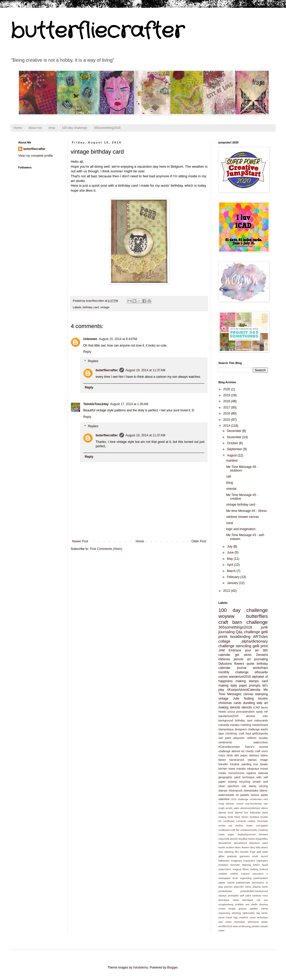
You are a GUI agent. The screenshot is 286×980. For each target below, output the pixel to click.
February (234, 577)
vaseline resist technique (253, 917)
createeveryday (249, 830)
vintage (105, 307)
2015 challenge (240, 799)
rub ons (262, 900)
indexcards (261, 720)
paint (228, 738)
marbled (232, 461)
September (235, 449)
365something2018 (107, 128)
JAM (222, 650)
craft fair (235, 830)
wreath (264, 926)
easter (222, 847)
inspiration (262, 861)
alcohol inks (257, 716)
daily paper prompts (246, 686)
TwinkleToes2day (96, 404)
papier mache (226, 882)
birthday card (91, 307)
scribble (239, 904)
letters (256, 865)
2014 (227, 426)
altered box (241, 812)
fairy (253, 847)
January (233, 583)
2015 (227, 420)
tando (265, 913)
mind (230, 523)
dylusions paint (259, 843)
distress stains (258, 755)
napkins (251, 773)
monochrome (236, 773)
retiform (252, 738)
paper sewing (227, 782)
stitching (236, 913)
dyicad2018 (225, 843)
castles (251, 821)
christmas (231, 733)
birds (230, 817)
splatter (254, 909)
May (230, 559)
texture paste (259, 795)
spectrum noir (237, 786)
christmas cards (230, 703)
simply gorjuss (238, 909)
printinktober (225, 891)
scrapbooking (226, 904)
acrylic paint (232, 808)
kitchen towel (227, 769)
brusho (263, 699)
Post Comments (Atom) (106, 549)
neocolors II (260, 874)
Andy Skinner (226, 804)
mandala (224, 725)
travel (221, 917)
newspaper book (228, 878)
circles (222, 825)
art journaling (257, 659)
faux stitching (226, 852)
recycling (245, 782)
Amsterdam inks (259, 799)
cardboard (229, 821)
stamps (223, 790)
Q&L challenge (248, 632)
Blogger (172, 968)
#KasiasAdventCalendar (244, 690)
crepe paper (226, 834)
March (232, 571)
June (231, 552)
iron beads (261, 764)
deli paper (241, 755)
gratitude (232, 856)
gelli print (260, 646)
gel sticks (243, 655)
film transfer (242, 852)
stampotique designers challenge (239, 729)
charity (250, 751)
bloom (245, 817)
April (230, 565)
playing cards (260, 887)
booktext (254, 817)
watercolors (261, 742)
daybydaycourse (247, 834)
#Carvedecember (229, 747)
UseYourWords (253, 804)
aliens (265, 808)
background (226, 720)
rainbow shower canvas (242, 517)
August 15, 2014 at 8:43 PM (118, 339)
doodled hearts (247, 839)
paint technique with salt (251, 777)
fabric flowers (242, 847)
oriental (231, 489)
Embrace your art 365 (248, 650)
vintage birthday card (241, 505)
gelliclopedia (260, 733)
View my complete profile (35, 156)
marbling (246, 725)
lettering (246, 865)
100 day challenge (74, 128)
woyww (226, 616)
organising (246, 878)
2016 (227, 413)
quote (250, 664)
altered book (226, 812)
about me (35, 128)
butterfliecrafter (97, 31)
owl (220, 738)
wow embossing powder (246, 926)
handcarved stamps (243, 760)
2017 (227, 407)
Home (18, 128)
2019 (227, 395)
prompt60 (233, 896)
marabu (235, 725)
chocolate (262, 821)
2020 (227, 389)
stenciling (244, 646)
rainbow (257, 896)
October (233, 443)
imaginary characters (243, 861)
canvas (248, 694)
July (230, 546)
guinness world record (254, 856)
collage (224, 641)
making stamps (247, 681)
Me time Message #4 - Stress (246, 511)
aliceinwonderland (250, 808)
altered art (238, 751)
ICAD (257, 707)
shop (52, 128)
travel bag (232, 917)
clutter (249, 825)
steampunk (235, 790)
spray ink (262, 712)
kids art (262, 703)
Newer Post (80, 541)
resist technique (243, 900)
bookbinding (240, 637)
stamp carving (258, 786)
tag (258, 913)
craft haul (245, 733)
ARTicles (260, 637)
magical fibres (241, 869)
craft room (261, 751)
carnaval (241, 821)
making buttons (259, 869)
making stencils (229, 707)
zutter (222, 930)
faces (264, 707)
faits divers (262, 847)
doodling (249, 703)
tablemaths (249, 913)
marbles (223, 874)
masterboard (260, 725)
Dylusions (225, 664)
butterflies (257, 616)
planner (228, 887)
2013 (227, 591)
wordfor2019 (225, 926)
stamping (261, 694)
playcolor (239, 738)
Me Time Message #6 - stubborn (242, 469)
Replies (93, 361)
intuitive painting (241, 764)
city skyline (236, 825)
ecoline (230, 847)
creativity (263, 830)
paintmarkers (261, 878)
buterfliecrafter (107, 370)
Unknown (90, 339)
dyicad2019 (240, 843)
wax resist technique (232, 922)
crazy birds (226, 755)
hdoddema (141, 968)
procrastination (246, 712)
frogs (253, 852)
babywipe (255, 812)
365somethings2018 (235, 627)
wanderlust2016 (240, 677)
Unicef (240, 804)
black (237, 817)
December (235, 431)
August (232, 455)
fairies (222, 760)
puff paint (245, 896)
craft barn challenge (243, 622)
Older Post (199, 541)
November (235, 437)
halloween (224, 861)
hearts (222, 712)
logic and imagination (241, 529)
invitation (223, 865)
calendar (224, 655)
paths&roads (243, 882)
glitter (221, 856)
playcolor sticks (242, 887)
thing (230, 483)
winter (264, 922)
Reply (87, 352)
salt (229, 476)
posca (231, 712)
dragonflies (262, 839)
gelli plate (262, 852)
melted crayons (240, 874)
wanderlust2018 (228, 716)
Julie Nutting (243, 699)
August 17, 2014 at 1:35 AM (129, 404)
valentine (224, 799)
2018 (227, 401)
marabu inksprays (248, 769)
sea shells (252, 904)
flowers (239, 664)
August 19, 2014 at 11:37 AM (145, 370)
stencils (247, 707)
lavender (235, 865)
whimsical (253, 922)
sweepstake (251, 790)
